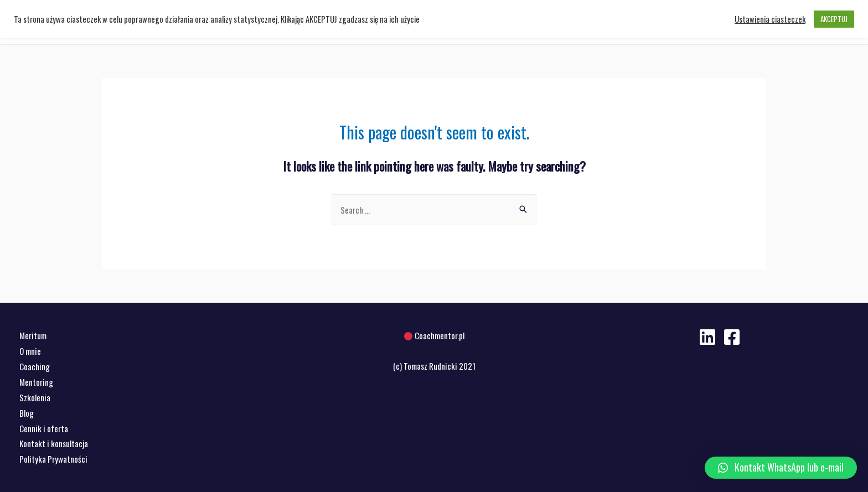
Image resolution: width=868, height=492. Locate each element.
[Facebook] (732, 337)
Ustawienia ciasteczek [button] (770, 19)
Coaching (35, 366)
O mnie (30, 351)
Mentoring (36, 382)
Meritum (33, 335)
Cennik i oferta (44, 428)
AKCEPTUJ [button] (834, 19)
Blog (27, 413)
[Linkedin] (707, 337)
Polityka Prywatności (53, 459)
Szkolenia (35, 397)
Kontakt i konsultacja (54, 443)
